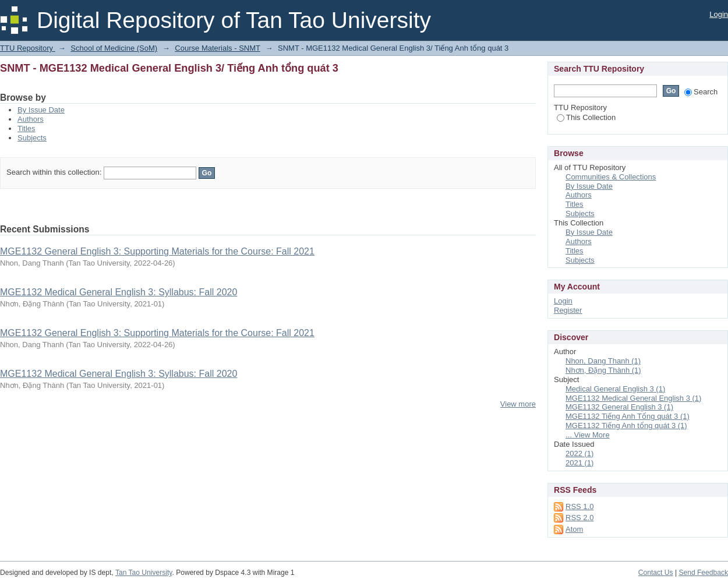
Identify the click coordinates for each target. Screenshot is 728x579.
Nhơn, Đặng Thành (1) (603, 370)
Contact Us (656, 573)
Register (568, 310)
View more (518, 404)
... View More (588, 435)
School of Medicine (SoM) (114, 48)
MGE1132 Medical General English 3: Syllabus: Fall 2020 (119, 292)
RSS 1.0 (579, 506)
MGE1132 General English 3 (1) (619, 407)
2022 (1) (579, 453)
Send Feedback (703, 573)
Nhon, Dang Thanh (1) (603, 361)
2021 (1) (579, 463)
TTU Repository (28, 48)
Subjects (32, 138)
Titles (26, 128)
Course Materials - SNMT (217, 48)
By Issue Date (41, 110)
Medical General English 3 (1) (615, 389)
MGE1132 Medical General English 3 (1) (633, 398)
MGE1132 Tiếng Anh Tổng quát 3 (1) (628, 416)
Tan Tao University (144, 573)
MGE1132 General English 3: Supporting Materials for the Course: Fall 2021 (157, 251)
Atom (574, 529)
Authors (31, 119)
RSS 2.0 (579, 518)
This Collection (586, 117)
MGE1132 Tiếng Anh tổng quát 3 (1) (626, 426)
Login (719, 14)
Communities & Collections (611, 177)
